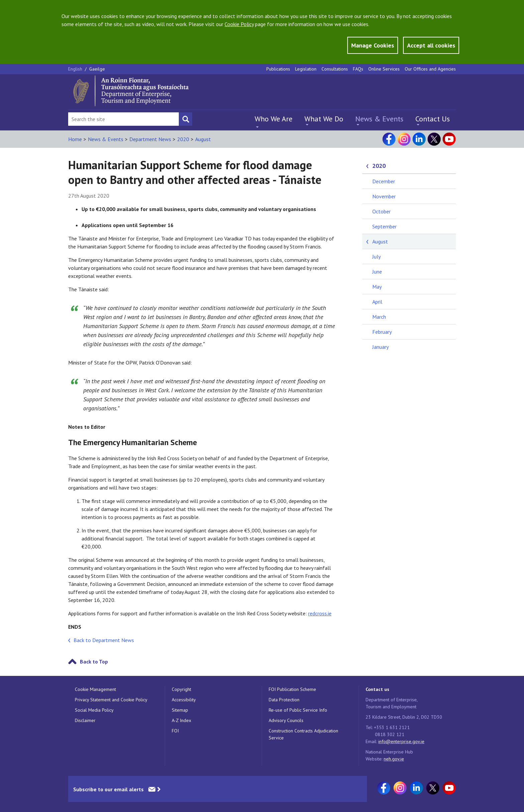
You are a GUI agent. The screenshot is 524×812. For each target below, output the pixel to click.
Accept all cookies (431, 45)
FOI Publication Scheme (292, 689)
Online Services (384, 69)
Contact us (377, 689)
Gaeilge (97, 69)
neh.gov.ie (394, 759)
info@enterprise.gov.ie (401, 741)
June (377, 272)
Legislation (306, 69)
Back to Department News (104, 640)
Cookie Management (95, 689)
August (203, 139)
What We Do (324, 119)
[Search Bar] (123, 119)
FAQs (358, 69)
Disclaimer (85, 720)
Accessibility (184, 700)
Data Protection (284, 700)
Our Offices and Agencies (430, 69)
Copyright (181, 689)
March (379, 317)
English (76, 69)
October (381, 211)
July (376, 257)
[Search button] (185, 119)
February (382, 332)
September (384, 226)
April (377, 302)
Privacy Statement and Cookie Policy (111, 700)
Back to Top (94, 662)
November (384, 196)
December (384, 181)
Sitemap (180, 710)
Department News (150, 139)
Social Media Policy (94, 710)
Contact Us (433, 119)
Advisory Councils (286, 720)
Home (75, 139)
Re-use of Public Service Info (298, 710)
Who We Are (274, 119)
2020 (183, 139)
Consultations (335, 69)
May (377, 287)
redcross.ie (320, 613)
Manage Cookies (373, 45)
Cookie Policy (239, 24)
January (380, 347)
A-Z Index (181, 720)
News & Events (379, 119)
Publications (278, 69)
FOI (175, 731)
